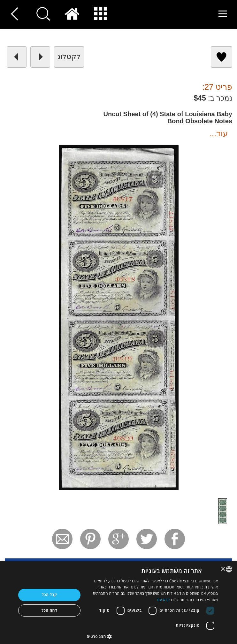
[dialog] (118, 603)
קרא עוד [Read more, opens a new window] (163, 600)
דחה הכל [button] (49, 610)
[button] (152, 636)
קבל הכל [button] (49, 595)
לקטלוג (69, 57)
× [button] (223, 569)
